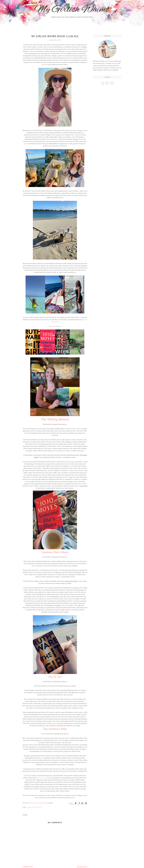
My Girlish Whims (72, 10)
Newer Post (28, 867)
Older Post (81, 867)
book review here (42, 778)
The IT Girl (55, 677)
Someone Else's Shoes (55, 552)
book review (32, 807)
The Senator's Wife (55, 729)
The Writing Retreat (55, 419)
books (39, 807)
